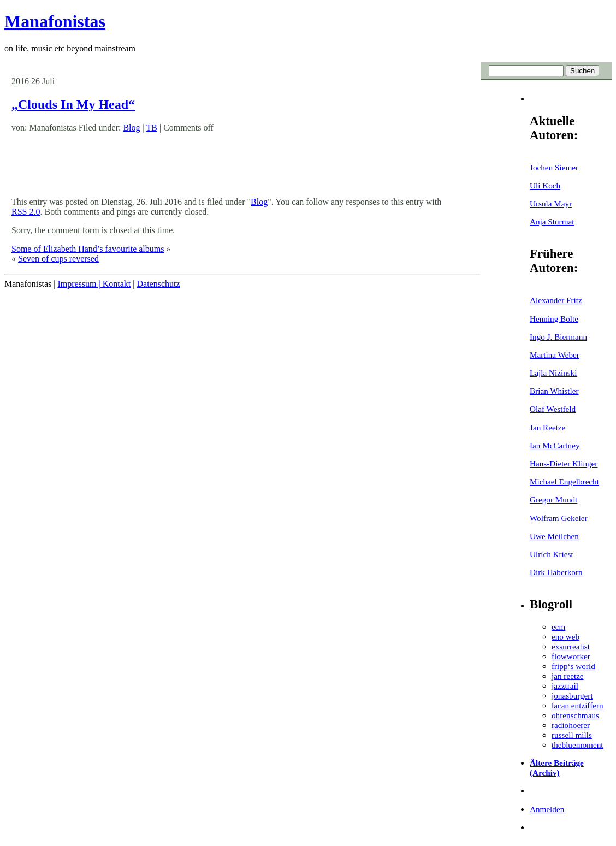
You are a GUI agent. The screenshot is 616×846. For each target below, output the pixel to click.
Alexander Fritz (556, 300)
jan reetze (568, 676)
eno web (565, 637)
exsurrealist (571, 646)
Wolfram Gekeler (558, 518)
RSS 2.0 (26, 212)
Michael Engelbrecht (564, 481)
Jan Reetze (547, 427)
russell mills (572, 735)
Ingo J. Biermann (558, 337)
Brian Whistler (554, 391)
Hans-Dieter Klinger (564, 463)
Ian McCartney (555, 445)
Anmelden (547, 809)
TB (151, 128)
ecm (558, 627)
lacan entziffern (577, 705)
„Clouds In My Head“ (73, 104)
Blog (131, 128)
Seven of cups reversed (58, 259)
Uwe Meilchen (554, 536)
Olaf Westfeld (553, 409)
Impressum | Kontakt (94, 284)
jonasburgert (572, 696)
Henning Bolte (554, 319)
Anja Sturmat (552, 221)
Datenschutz (158, 284)
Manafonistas (55, 21)
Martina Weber (555, 355)
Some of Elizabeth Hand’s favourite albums (88, 249)
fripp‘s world (573, 666)
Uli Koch (545, 185)
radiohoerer (571, 725)
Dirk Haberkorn (556, 572)
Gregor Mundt (553, 499)
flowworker (571, 656)
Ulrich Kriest (552, 554)
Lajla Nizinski (553, 373)
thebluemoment (577, 745)
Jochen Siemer (554, 167)
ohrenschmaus (575, 715)
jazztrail (565, 686)
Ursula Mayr (551, 203)
